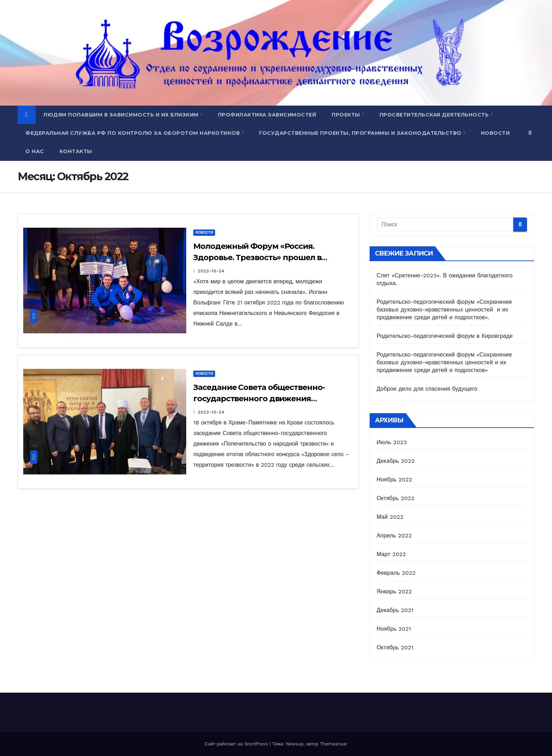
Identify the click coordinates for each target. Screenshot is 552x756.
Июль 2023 (392, 442)
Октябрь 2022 (396, 498)
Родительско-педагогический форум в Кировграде (445, 336)
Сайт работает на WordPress (237, 744)
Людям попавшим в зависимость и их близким (122, 115)
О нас (35, 151)
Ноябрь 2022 (394, 480)
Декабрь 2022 (396, 461)
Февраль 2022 (396, 573)
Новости (495, 133)
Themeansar (334, 744)
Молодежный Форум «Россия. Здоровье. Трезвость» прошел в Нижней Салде (257, 257)
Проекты (347, 115)
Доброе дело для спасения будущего (427, 389)
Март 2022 (391, 554)
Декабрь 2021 (395, 610)
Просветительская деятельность (435, 115)
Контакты (76, 151)
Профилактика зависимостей (267, 115)
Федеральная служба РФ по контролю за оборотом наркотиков (133, 133)
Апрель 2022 (394, 535)
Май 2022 (390, 517)
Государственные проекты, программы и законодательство (361, 133)
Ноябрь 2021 (394, 629)
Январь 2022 (394, 591)
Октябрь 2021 (395, 647)
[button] (530, 133)
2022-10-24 (211, 271)
